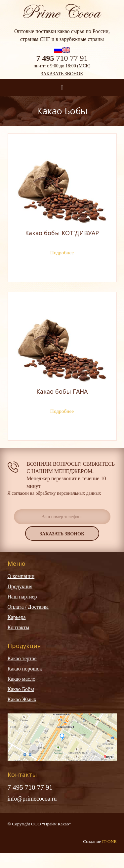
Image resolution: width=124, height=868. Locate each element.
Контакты (19, 627)
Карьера (17, 617)
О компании (21, 576)
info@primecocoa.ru (32, 799)
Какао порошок (25, 669)
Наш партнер (22, 597)
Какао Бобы (21, 689)
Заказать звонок (62, 74)
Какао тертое (22, 658)
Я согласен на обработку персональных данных (54, 493)
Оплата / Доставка (28, 607)
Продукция (20, 586)
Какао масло (21, 679)
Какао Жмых (22, 699)
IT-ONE (109, 841)
